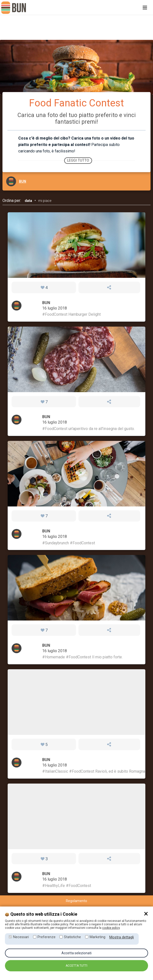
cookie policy (111, 928)
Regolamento (76, 901)
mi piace (45, 201)
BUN (23, 181)
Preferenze (47, 937)
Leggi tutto (78, 160)
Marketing (97, 937)
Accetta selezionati (76, 953)
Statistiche (72, 937)
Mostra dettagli (122, 937)
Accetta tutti (76, 966)
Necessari (21, 937)
